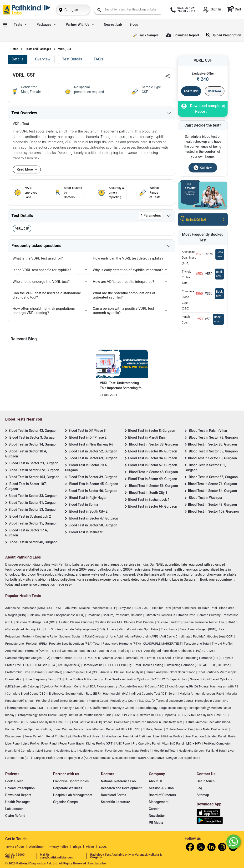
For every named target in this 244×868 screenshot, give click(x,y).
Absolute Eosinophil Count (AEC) (142, 686)
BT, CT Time (221, 665)
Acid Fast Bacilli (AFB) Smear (92, 722)
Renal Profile (55, 736)
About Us (155, 781)
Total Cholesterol (97, 636)
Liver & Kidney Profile (168, 736)
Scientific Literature (116, 802)
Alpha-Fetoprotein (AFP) (142, 636)
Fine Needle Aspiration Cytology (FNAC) (133, 679)
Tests (20, 25)
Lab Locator (14, 809)
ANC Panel (124, 743)
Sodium (65, 636)
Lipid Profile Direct (79, 736)
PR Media (156, 823)
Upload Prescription (224, 35)
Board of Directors (162, 795)
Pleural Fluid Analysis (129, 672)
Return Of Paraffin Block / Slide (91, 715)
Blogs (134, 25)
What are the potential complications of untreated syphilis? (124, 295)
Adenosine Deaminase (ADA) (25, 608)
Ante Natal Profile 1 (139, 751)
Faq (199, 788)
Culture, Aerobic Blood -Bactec (83, 729)
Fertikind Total (216, 751)
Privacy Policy (58, 847)
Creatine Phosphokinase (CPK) (64, 615)
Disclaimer (36, 847)
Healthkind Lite (66, 751)
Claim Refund (15, 816)
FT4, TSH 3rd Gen (36, 665)
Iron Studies (53, 629)
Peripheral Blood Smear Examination (62, 701)
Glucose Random (169, 622)
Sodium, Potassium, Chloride (123, 615)
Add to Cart (191, 91)
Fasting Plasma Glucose (76, 622)
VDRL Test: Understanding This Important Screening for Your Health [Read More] (121, 386)
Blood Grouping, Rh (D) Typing (188, 686)
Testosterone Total (197, 644)
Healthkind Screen (191, 751)
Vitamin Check (113, 658)
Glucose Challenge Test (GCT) (37, 622)
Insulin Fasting (154, 665)
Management (159, 802)
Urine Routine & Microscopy (84, 679)
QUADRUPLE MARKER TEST (163, 644)
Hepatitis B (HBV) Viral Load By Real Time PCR (196, 715)
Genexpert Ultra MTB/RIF (124, 729)
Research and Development (121, 788)
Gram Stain (122, 722)
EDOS (103, 847)
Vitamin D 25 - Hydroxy (114, 651)
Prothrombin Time (18, 672)
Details (18, 59)
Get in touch (206, 781)
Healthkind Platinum (137, 736)
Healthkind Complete (20, 751)
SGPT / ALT (56, 608)
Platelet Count (99, 701)
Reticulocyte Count (124, 701)
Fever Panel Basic (72, 743)
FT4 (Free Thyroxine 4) (65, 665)
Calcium (34, 615)
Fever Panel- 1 (35, 736)
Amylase (126, 608)
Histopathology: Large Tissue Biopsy (162, 708)
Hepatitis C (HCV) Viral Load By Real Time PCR (38, 722)
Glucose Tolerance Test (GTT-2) (204, 622)
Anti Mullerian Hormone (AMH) (27, 651)
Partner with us (80, 25)
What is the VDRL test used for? (38, 258)
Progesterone (15, 644)
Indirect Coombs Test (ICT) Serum (154, 694)
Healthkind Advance (108, 736)
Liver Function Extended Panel (206, 736)
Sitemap (203, 795)
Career (154, 809)
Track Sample (146, 35)
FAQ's (99, 59)
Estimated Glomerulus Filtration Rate (170, 615)
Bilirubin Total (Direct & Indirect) (174, 608)
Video (90, 847)
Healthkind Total (165, 751)
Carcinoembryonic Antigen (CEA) (28, 658)
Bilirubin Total (208, 608)
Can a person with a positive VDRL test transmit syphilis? (124, 311)
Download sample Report (201, 109)
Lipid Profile (31, 743)
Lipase (112, 629)
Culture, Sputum (28, 729)
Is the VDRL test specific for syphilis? (42, 270)
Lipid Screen (45, 751)
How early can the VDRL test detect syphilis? (128, 258)
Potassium (13, 636)
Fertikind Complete (217, 743)
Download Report (183, 36)
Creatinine (94, 615)
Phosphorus (169, 629)
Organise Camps (65, 802)
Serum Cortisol (63, 658)
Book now (220, 254)
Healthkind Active (91, 751)
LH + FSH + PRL (116, 665)
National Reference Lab (118, 781)
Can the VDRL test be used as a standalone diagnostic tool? (47, 295)
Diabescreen (14, 736)
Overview (43, 59)
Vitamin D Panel (173, 743)
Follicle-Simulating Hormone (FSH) (197, 658)
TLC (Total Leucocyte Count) (65, 708)
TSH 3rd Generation (64, 651)
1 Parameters (151, 216)
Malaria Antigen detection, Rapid (202, 694)
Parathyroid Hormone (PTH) (122, 644)
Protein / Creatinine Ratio (40, 636)
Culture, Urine (51, 729)
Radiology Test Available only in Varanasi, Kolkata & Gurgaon (126, 856)
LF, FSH (137, 651)
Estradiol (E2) (134, 658)
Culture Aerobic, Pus (180, 729)
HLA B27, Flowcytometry (101, 686)
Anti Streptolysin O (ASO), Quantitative (84, 758)
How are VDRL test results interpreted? (124, 282)
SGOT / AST (142, 608)
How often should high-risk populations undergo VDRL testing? (44, 311)
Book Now (215, 91)
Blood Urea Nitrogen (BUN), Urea (202, 629)
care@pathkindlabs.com (57, 857)
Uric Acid (117, 636)
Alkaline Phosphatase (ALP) (98, 608)
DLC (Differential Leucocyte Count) (111, 708)
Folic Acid (164, 658)
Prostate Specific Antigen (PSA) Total (75, 644)
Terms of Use (15, 847)
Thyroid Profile (222, 644)
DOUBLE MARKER (88, 658)
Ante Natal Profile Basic (213, 729)
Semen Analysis (157, 672)
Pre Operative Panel (147, 743)
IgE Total (135, 665)
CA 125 (209, 651)
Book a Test (14, 781)
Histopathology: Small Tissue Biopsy (42, 715)
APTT (207, 665)
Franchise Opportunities (71, 781)
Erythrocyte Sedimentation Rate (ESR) (75, 694)
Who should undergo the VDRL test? (41, 282)
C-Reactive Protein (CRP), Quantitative (138, 758)
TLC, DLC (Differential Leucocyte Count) (166, 701)
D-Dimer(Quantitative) (48, 672)
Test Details (72, 59)
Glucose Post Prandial (140, 622)
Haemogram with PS (224, 686)
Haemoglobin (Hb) (116, 694)
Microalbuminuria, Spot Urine (139, 629)
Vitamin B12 (88, 651)
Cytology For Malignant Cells (62, 686)
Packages (46, 25)
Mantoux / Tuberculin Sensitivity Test (158, 722)
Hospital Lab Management (73, 795)
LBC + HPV (194, 743)
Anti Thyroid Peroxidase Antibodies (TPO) (173, 651)
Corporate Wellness (68, 788)
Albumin (71, 608)
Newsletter (157, 816)
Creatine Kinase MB (109, 622)
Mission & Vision (161, 788)
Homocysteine (93, 665)
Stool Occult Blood (183, 672)
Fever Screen (114, 751)
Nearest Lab (113, 25)
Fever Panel (50, 743)
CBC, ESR (37, 708)
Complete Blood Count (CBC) (27, 694)
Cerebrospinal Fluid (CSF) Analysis (89, 672)
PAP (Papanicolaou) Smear (181, 679)
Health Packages (18, 802)
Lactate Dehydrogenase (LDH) (85, 629)
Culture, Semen (153, 729)
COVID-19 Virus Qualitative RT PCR (138, 715)
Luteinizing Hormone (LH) (183, 665)
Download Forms (114, 795)
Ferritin (151, 658)
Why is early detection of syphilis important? (128, 270)
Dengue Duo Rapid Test (183, 758)
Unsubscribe (97, 863)
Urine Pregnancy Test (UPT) (44, 679)
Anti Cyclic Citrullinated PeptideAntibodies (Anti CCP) (197, 636)
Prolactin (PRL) (37, 644)
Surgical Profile (45, 758)
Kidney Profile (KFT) (100, 743)
